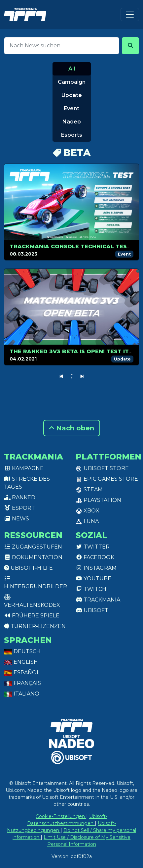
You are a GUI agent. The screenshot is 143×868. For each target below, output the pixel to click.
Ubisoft (92, 610)
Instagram (96, 568)
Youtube (93, 579)
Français (22, 683)
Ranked (20, 497)
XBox (88, 511)
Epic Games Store (107, 479)
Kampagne (24, 468)
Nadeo (72, 122)
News (17, 519)
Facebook (95, 557)
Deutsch (22, 651)
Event (71, 108)
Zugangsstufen (33, 547)
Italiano (22, 694)
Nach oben (72, 428)
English (21, 662)
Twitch (91, 589)
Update (72, 95)
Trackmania (98, 600)
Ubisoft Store (102, 468)
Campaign (72, 82)
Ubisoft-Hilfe (28, 568)
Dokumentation (33, 557)
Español (22, 673)
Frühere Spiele (32, 616)
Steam (89, 489)
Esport (19, 508)
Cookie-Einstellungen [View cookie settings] (61, 816)
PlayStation (98, 500)
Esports (72, 135)
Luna (87, 521)
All (72, 69)
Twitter (93, 547)
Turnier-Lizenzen (35, 626)
